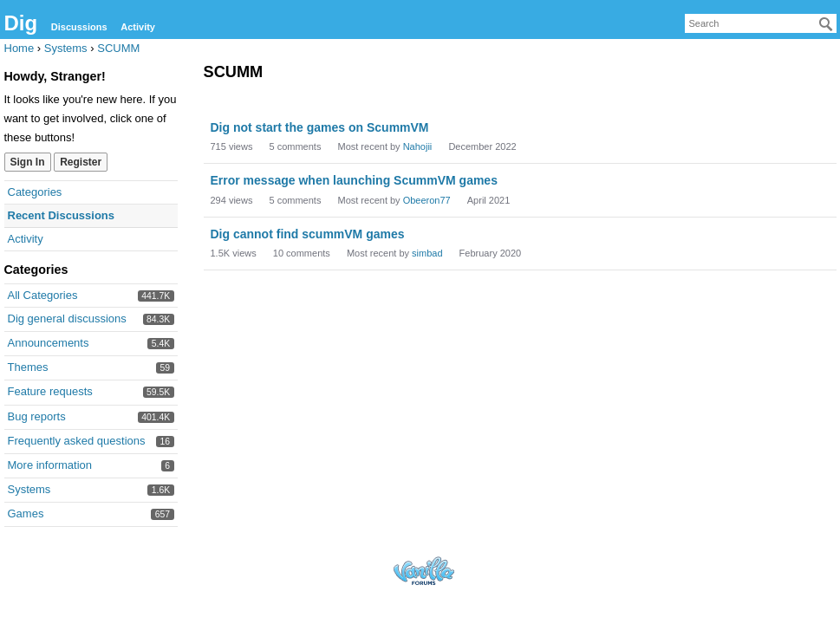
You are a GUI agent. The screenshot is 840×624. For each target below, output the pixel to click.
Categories (35, 192)
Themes (28, 367)
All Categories (43, 295)
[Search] (826, 24)
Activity (138, 27)
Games (26, 513)
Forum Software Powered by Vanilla (424, 571)
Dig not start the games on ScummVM (320, 127)
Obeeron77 (427, 200)
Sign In (28, 162)
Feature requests (50, 391)
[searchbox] (761, 23)
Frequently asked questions (77, 441)
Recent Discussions (62, 215)
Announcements (49, 343)
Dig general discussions (67, 318)
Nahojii (418, 146)
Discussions (79, 27)
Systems (29, 489)
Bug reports (37, 416)
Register (81, 162)
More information (50, 465)
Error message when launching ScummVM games (354, 180)
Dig (21, 23)
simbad (427, 253)
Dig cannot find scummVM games (308, 234)
